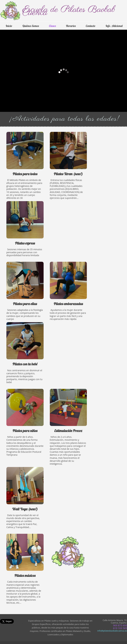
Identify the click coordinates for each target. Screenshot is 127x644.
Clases (52, 26)
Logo (11, 11)
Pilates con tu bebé (25, 356)
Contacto (91, 26)
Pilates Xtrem (68, 168)
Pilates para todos (25, 168)
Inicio (9, 26)
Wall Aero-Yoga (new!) (25, 500)
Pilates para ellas (25, 294)
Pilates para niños (25, 425)
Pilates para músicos (25, 572)
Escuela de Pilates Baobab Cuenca (69, 11)
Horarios (71, 26)
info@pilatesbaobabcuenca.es (112, 631)
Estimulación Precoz (68, 430)
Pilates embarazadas (68, 294)
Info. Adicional (114, 26)
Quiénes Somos (31, 26)
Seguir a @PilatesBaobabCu (13, 624)
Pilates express (25, 232)
